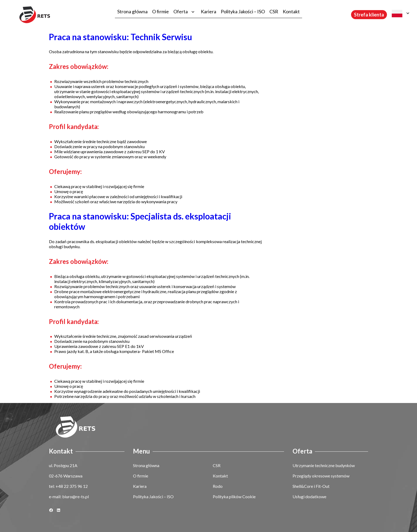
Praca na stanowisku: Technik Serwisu (120, 37)
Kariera (208, 11)
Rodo (218, 486)
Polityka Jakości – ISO (243, 11)
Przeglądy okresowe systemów (321, 476)
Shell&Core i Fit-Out (311, 486)
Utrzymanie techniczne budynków (324, 465)
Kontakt (291, 11)
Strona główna (132, 11)
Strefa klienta (369, 15)
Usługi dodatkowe (309, 496)
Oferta (181, 11)
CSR (274, 11)
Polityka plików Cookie (234, 496)
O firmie (160, 11)
